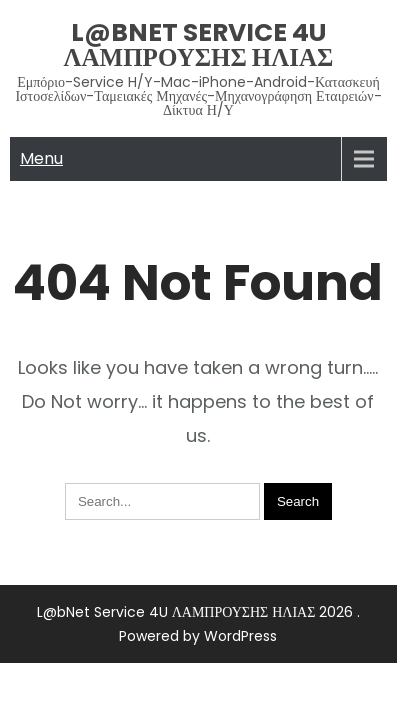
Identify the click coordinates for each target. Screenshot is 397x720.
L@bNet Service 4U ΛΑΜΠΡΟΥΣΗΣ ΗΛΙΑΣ (199, 45)
